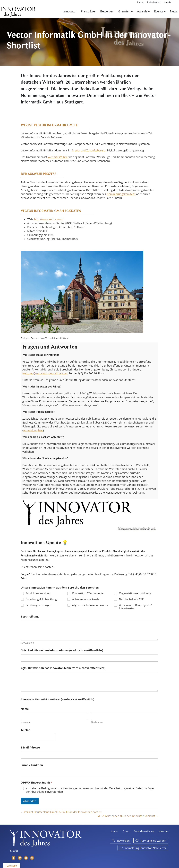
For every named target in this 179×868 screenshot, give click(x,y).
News (174, 11)
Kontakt (167, 2)
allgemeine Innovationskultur (90, 605)
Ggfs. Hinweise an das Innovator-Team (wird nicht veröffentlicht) (63, 668)
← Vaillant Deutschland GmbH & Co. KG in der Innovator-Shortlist (61, 812)
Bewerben (107, 11)
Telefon (26, 730)
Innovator (70, 11)
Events (159, 11)
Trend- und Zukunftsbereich (89, 150)
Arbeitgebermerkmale (86, 599)
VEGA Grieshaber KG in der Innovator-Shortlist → (128, 816)
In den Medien (154, 2)
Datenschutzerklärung (144, 831)
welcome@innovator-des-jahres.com (45, 373)
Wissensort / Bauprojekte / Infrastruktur (135, 607)
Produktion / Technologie (88, 593)
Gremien (124, 11)
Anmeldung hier (33, 430)
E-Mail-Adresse (30, 748)
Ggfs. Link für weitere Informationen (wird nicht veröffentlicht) (62, 651)
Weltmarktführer (58, 157)
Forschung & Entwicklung (41, 599)
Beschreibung (30, 617)
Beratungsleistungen (38, 605)
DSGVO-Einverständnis (37, 783)
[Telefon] (38, 738)
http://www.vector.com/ (49, 219)
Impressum (164, 831)
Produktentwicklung (38, 593)
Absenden (30, 801)
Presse (140, 2)
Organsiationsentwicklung (135, 593)
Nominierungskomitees (121, 194)
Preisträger (88, 11)
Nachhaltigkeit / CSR (131, 599)
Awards (142, 11)
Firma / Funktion (32, 765)
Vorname (26, 722)
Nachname (97, 722)
